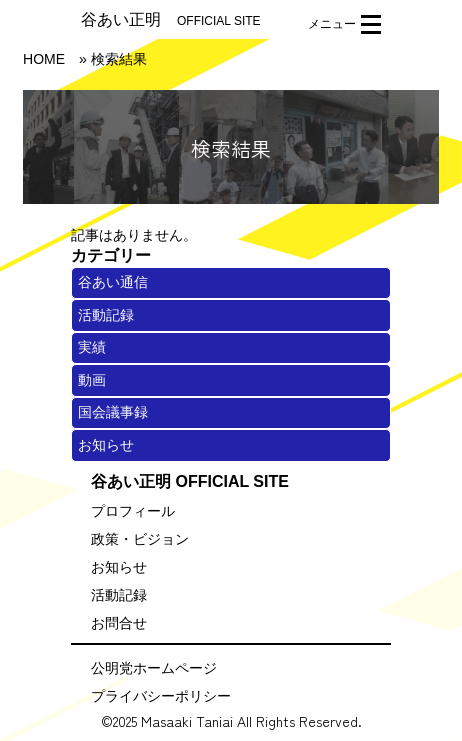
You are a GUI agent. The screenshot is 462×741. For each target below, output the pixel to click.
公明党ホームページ (154, 668)
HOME (44, 59)
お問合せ (119, 623)
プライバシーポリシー (161, 696)
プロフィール (133, 511)
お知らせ (106, 445)
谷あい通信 (113, 282)
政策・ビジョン (140, 539)
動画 (92, 380)
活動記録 (106, 315)
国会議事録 (113, 412)
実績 (92, 347)
